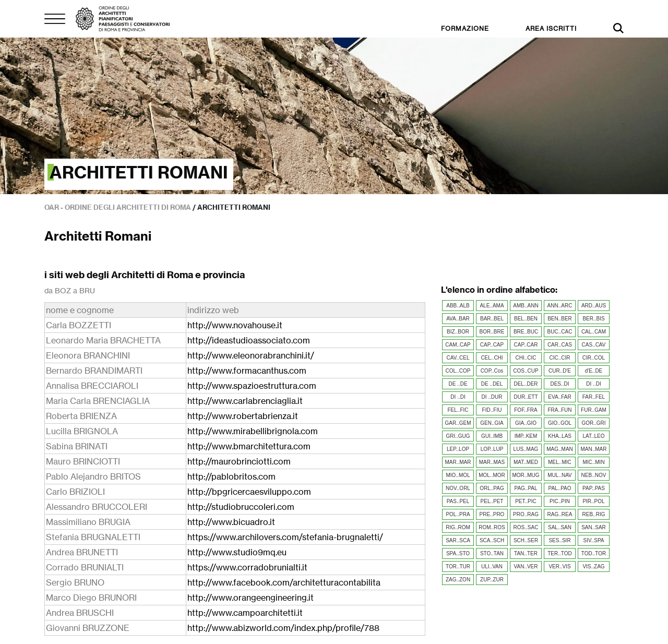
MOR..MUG (526, 475)
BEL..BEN (526, 319)
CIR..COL (594, 358)
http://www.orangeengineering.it (250, 598)
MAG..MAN (560, 449)
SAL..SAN (560, 527)
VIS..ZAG (593, 567)
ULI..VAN (492, 567)
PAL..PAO (559, 488)
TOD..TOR (594, 553)
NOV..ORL (458, 488)
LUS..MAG (526, 449)
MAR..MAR (458, 462)
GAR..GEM (458, 423)
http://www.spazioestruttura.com (252, 386)
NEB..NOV (594, 475)
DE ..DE (458, 384)
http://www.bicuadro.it (231, 522)
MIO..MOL (458, 475)
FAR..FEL (594, 397)
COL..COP (458, 371)
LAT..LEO (593, 436)
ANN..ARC (560, 306)
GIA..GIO (526, 423)
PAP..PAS (594, 488)
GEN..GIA (492, 423)
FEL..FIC (458, 410)
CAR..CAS (560, 345)
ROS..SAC (526, 527)
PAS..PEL (458, 501)
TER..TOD (559, 553)
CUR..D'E (560, 371)
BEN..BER (560, 319)
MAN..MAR (594, 449)
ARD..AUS (594, 306)
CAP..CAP (492, 345)
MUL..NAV (560, 475)
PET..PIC (526, 501)
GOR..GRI (593, 423)
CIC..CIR (560, 358)
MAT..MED (526, 462)
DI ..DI (593, 384)
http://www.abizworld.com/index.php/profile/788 (283, 628)
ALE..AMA (492, 306)
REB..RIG (594, 514)
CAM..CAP (458, 345)
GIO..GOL (560, 423)
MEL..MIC (559, 462)
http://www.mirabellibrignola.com (253, 431)
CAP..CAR (526, 345)
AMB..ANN (526, 306)
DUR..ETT (526, 397)
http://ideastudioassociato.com (249, 340)
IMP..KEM (526, 436)
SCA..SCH (492, 540)
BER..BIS (593, 319)
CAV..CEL (458, 358)
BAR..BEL (492, 319)
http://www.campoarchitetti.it (245, 613)
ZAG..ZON (458, 580)
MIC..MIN (593, 462)
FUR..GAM (594, 410)
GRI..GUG (458, 436)
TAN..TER (526, 553)
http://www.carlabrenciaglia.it (245, 401)
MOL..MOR (492, 475)
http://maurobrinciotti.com (239, 461)
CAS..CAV (594, 345)
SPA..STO (458, 553)
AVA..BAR (458, 319)
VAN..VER (526, 567)
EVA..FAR (559, 397)
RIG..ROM (458, 527)
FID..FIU (492, 410)
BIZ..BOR (458, 332)
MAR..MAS (492, 462)
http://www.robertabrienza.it (243, 416)
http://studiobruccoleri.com (241, 507)
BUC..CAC (560, 332)
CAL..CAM (594, 332)
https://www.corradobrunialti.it (247, 567)
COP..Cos (492, 371)
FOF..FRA (526, 410)
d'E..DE (594, 371)
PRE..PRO (492, 514)
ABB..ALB (458, 306)
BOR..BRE (492, 332)
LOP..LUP (492, 449)
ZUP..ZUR (492, 580)
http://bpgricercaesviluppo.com (249, 492)
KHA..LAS (560, 436)
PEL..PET (492, 501)
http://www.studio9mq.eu (237, 552)
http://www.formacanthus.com (247, 371)
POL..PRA (458, 514)
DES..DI (559, 384)
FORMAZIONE (465, 28)
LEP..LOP (458, 449)
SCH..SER (526, 540)
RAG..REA (560, 514)
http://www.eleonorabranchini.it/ (251, 355)
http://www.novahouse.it (235, 325)
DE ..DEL (492, 384)
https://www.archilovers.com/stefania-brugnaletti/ (285, 537)
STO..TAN (492, 553)
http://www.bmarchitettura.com (249, 446)
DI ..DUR (492, 397)
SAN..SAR (594, 527)
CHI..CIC (526, 358)
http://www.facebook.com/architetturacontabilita (284, 582)
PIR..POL (593, 501)
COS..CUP (526, 371)
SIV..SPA (593, 540)
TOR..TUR (458, 567)
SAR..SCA (458, 540)
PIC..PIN (560, 501)
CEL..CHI (492, 358)
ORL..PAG (492, 488)
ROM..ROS (492, 527)
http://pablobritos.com (231, 476)
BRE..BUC (526, 332)
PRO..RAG (526, 514)
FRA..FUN (559, 410)
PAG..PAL (526, 488)
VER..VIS (559, 567)
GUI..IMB (492, 436)
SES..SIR (559, 540)
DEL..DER (526, 384)
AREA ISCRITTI (551, 28)
